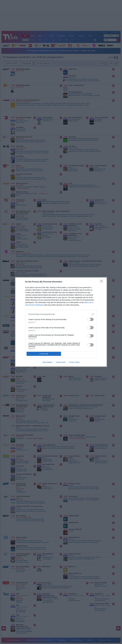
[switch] (91, 319)
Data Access (61, 362)
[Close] (102, 282)
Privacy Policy (74, 362)
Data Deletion (47, 362)
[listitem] (61, 314)
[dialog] (61, 322)
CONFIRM (44, 354)
